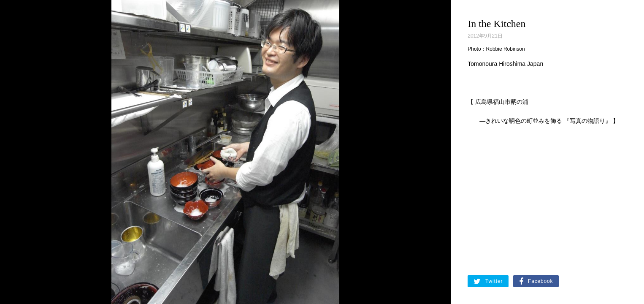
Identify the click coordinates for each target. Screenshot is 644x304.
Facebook (536, 282)
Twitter (488, 282)
